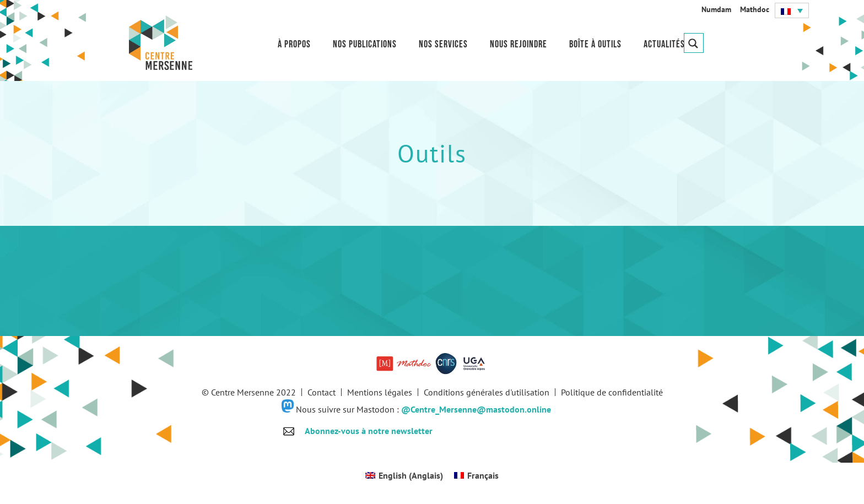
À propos (294, 44)
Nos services (443, 44)
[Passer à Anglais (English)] (404, 475)
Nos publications (365, 44)
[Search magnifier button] (694, 43)
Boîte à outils (595, 44)
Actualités (664, 44)
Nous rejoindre (519, 44)
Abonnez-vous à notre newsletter (369, 431)
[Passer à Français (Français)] (476, 475)
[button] (792, 10)
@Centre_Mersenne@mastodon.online (476, 409)
